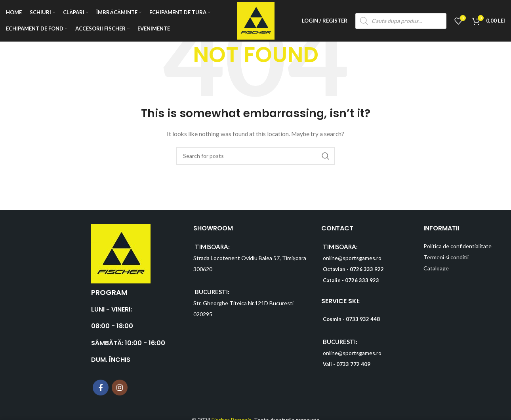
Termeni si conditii (446, 257)
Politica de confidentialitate (458, 246)
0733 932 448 (363, 319)
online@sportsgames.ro (352, 258)
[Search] (255, 156)
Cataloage (436, 268)
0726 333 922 (367, 269)
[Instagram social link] (120, 388)
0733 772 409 (353, 364)
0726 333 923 (362, 280)
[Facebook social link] (101, 388)
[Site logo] (256, 20)
